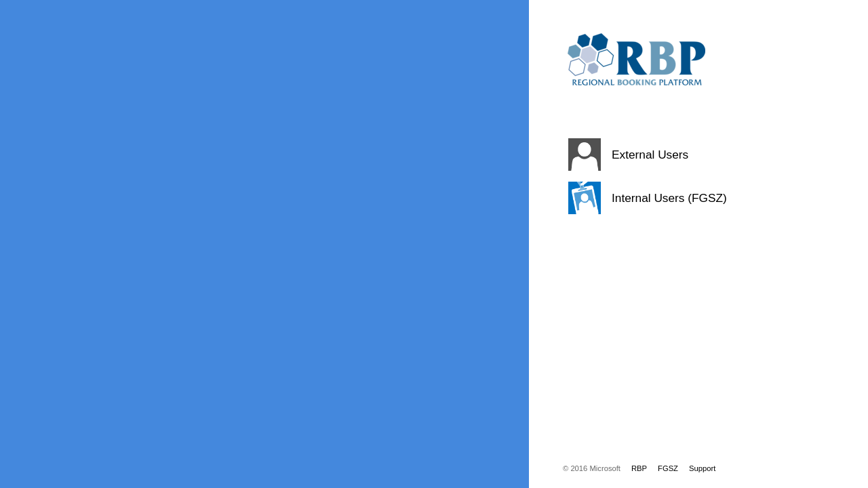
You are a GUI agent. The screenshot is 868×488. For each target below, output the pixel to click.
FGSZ (668, 468)
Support (702, 468)
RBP (639, 468)
